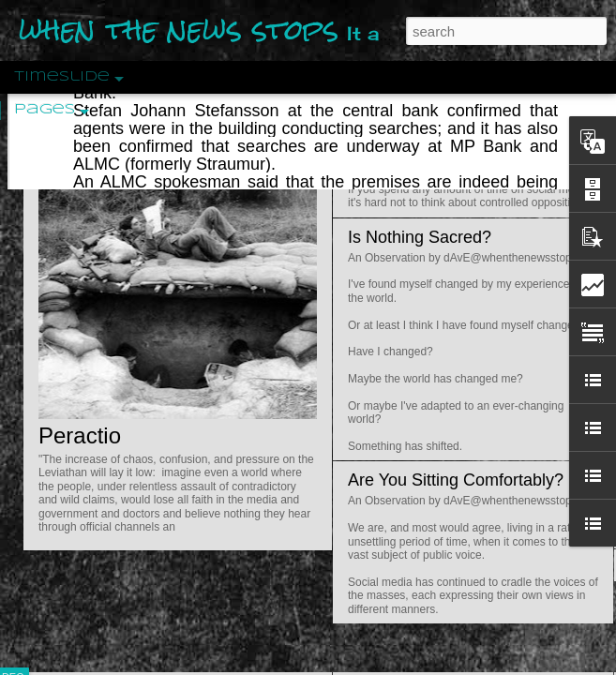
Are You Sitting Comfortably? (456, 480)
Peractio (80, 435)
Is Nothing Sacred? (420, 237)
